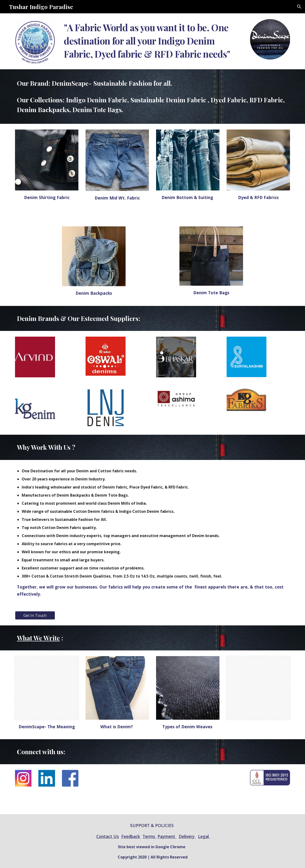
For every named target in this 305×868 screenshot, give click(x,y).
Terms (149, 836)
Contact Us (108, 836)
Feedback (131, 836)
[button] (299, 7)
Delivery (187, 836)
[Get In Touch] (35, 615)
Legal (204, 836)
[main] (152, 41)
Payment (167, 836)
